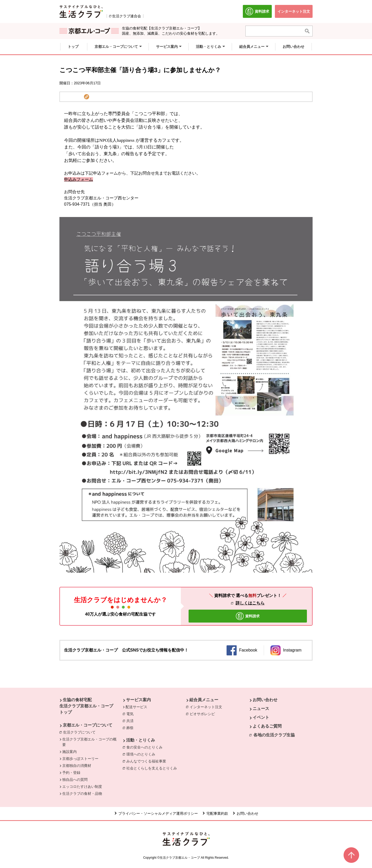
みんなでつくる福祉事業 (148, 761)
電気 (131, 714)
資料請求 (259, 13)
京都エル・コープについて (88, 725)
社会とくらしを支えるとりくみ (153, 768)
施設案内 (69, 752)
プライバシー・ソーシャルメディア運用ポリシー (158, 813)
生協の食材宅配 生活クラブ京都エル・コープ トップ (86, 706)
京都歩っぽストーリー (80, 759)
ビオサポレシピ (204, 714)
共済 (131, 721)
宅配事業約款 (217, 813)
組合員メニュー (204, 700)
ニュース (261, 709)
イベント (261, 717)
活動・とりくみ (141, 740)
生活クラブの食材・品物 (82, 794)
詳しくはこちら (250, 603)
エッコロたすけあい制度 (82, 787)
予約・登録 (71, 773)
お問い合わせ (265, 700)
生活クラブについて (81, 732)
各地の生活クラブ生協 (274, 735)
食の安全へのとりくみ (146, 747)
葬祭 (131, 728)
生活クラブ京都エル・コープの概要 (89, 742)
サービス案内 (138, 700)
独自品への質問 (75, 780)
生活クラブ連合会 (127, 16)
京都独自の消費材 (77, 766)
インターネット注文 (207, 707)
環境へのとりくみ (142, 754)
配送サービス (136, 707)
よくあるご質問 (267, 726)
